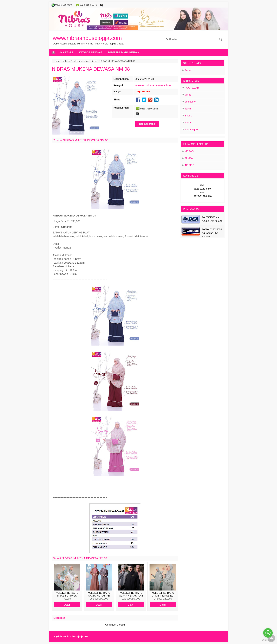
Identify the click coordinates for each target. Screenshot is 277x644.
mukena (66, 61)
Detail (67, 605)
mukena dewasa (81, 61)
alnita (188, 95)
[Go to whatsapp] (268, 633)
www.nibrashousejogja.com (87, 38)
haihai (188, 109)
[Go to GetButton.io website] (268, 640)
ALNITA (189, 158)
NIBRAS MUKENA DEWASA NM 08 (91, 69)
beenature (190, 102)
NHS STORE (66, 52)
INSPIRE (189, 165)
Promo (188, 70)
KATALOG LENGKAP (91, 52)
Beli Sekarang (147, 124)
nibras (94, 61)
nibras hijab (191, 130)
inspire (188, 116)
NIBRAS (189, 151)
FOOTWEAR (192, 88)
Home (57, 61)
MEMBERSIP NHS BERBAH (124, 52)
